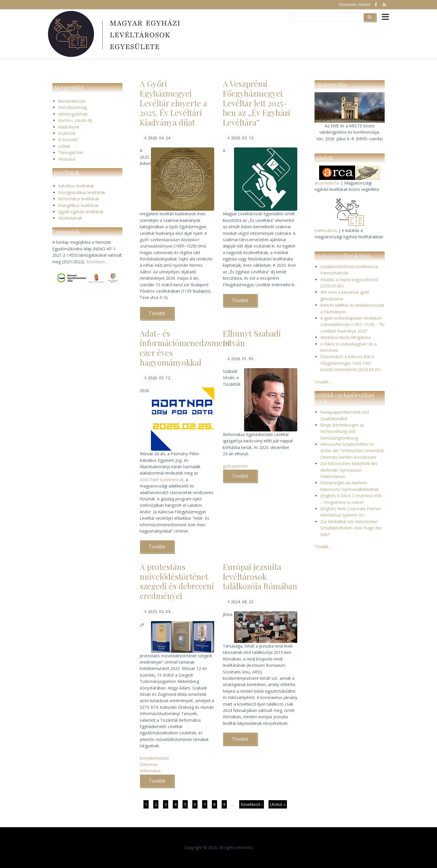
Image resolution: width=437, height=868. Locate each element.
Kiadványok (69, 127)
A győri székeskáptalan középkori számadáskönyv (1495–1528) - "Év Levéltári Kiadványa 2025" (352, 324)
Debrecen (149, 764)
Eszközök (67, 133)
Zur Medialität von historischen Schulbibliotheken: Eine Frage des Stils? (351, 528)
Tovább (161, 315)
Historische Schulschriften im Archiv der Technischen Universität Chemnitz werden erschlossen (352, 451)
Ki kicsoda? (68, 140)
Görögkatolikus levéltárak (82, 192)
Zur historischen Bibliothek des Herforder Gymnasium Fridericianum (349, 470)
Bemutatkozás (72, 101)
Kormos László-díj (75, 120)
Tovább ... (323, 382)
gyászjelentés (235, 466)
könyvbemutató (154, 758)
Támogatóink (71, 152)
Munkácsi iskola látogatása (345, 337)
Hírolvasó (67, 159)
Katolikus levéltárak (76, 186)
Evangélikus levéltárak (78, 205)
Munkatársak (70, 218)
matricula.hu (326, 230)
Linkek (64, 146)
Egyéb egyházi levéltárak (81, 212)
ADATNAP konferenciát (162, 480)
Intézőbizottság (72, 107)
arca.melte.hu (327, 183)
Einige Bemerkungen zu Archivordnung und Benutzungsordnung (342, 431)
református (150, 771)
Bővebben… (97, 262)
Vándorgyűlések (73, 114)
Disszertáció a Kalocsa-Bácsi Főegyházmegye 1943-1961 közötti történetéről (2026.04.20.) (351, 363)
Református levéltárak (79, 199)
